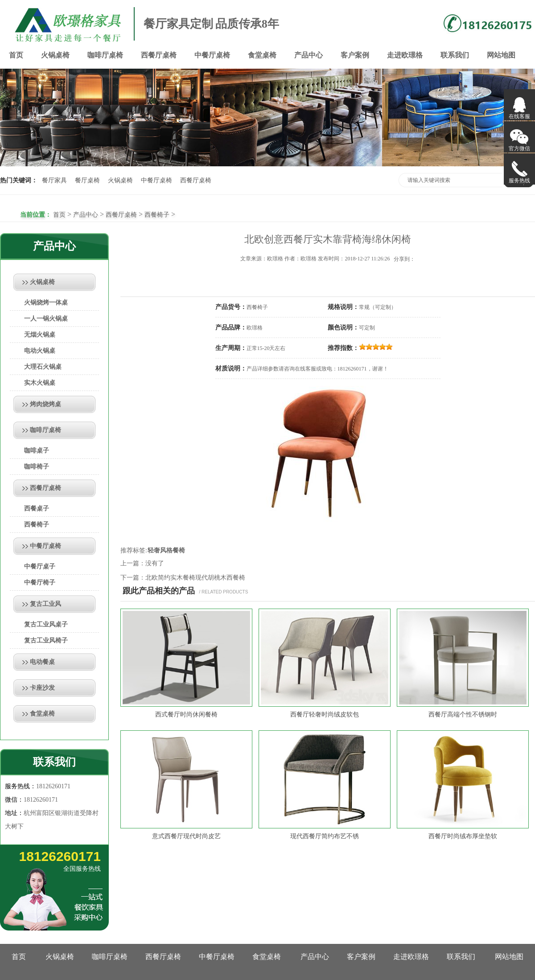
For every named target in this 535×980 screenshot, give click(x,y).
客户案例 (355, 55)
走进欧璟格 (405, 55)
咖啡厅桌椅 (105, 55)
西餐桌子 (37, 509)
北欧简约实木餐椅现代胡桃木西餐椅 (195, 578)
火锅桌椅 (55, 55)
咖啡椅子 (37, 467)
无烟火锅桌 (40, 335)
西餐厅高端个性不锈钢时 (463, 714)
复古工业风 (45, 604)
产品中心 (309, 55)
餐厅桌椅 (87, 180)
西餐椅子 (157, 215)
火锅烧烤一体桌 (46, 303)
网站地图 (501, 55)
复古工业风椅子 (46, 640)
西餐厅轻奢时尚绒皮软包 (325, 714)
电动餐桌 (42, 662)
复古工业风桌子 (46, 624)
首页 (16, 55)
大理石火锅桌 (43, 367)
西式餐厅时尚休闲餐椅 (186, 714)
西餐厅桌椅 (159, 55)
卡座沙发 (42, 688)
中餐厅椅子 (40, 583)
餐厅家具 (54, 180)
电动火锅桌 (40, 351)
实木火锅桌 (40, 383)
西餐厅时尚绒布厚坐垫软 (463, 836)
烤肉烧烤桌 (45, 404)
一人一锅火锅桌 (46, 319)
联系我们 (455, 55)
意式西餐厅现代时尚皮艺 (186, 836)
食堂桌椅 (262, 55)
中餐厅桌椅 (212, 55)
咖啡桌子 (37, 451)
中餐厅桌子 (40, 566)
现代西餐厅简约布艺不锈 (325, 836)
